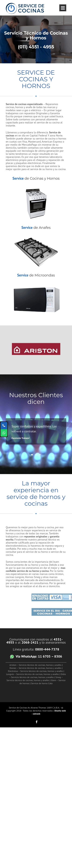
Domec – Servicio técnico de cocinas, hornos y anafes (36, 668)
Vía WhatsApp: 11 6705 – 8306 (39, 656)
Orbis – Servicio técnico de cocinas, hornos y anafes (37, 676)
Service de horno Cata (42, 683)
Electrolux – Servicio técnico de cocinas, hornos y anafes (35, 671)
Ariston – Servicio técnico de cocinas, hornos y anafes (35, 665)
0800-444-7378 (47, 649)
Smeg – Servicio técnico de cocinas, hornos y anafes (35, 679)
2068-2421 (30, 642)
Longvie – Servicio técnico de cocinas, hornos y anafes (32, 674)
